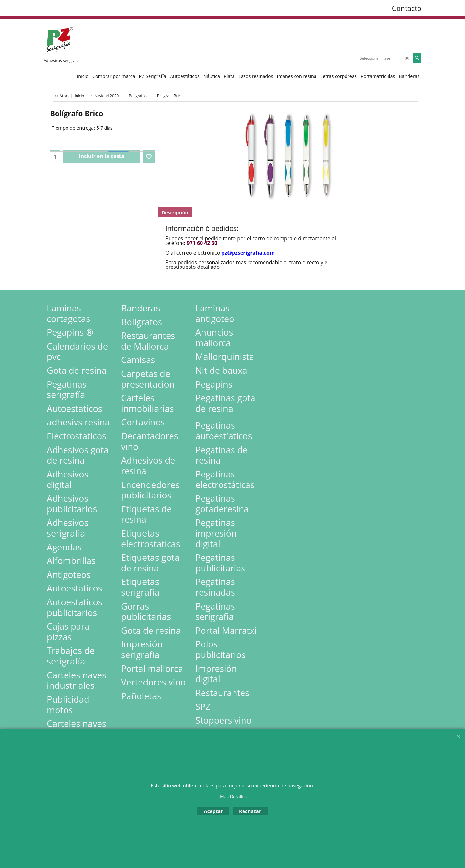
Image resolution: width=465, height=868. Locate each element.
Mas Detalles (233, 796)
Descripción (175, 212)
